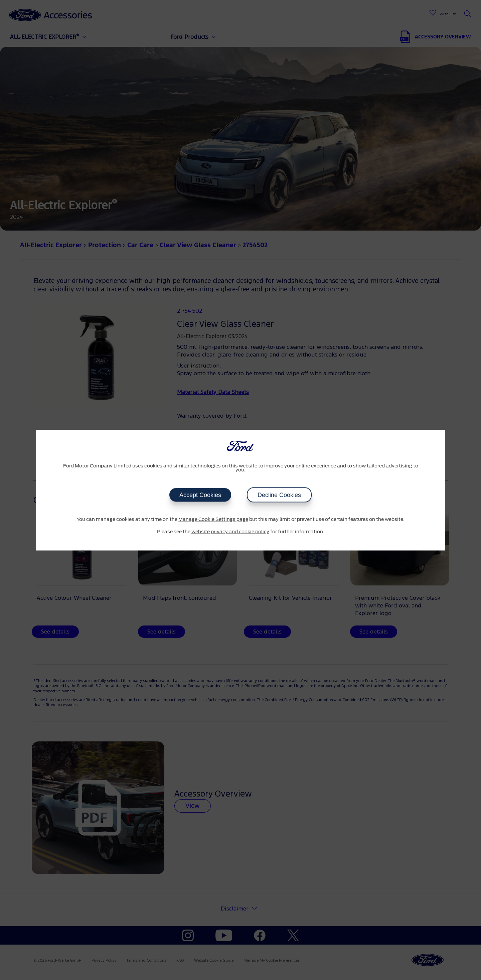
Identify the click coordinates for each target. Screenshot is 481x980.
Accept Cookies (200, 495)
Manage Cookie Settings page (213, 519)
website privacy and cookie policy (230, 532)
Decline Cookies (279, 495)
